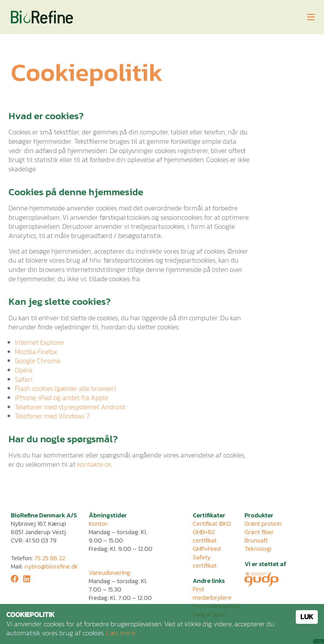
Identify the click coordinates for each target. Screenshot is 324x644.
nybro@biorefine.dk (51, 566)
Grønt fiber (259, 532)
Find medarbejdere (212, 593)
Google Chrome (34, 361)
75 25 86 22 (50, 558)
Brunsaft (256, 540)
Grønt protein (263, 524)
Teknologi (258, 549)
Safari (20, 379)
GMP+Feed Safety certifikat (207, 557)
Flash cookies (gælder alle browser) (62, 388)
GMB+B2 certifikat (205, 536)
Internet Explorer (36, 342)
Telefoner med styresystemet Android (67, 407)
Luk (307, 617)
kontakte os (91, 464)
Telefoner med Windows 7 (49, 416)
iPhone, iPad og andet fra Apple (58, 398)
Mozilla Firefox (33, 352)
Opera (20, 370)
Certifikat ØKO (212, 524)
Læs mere (121, 633)
